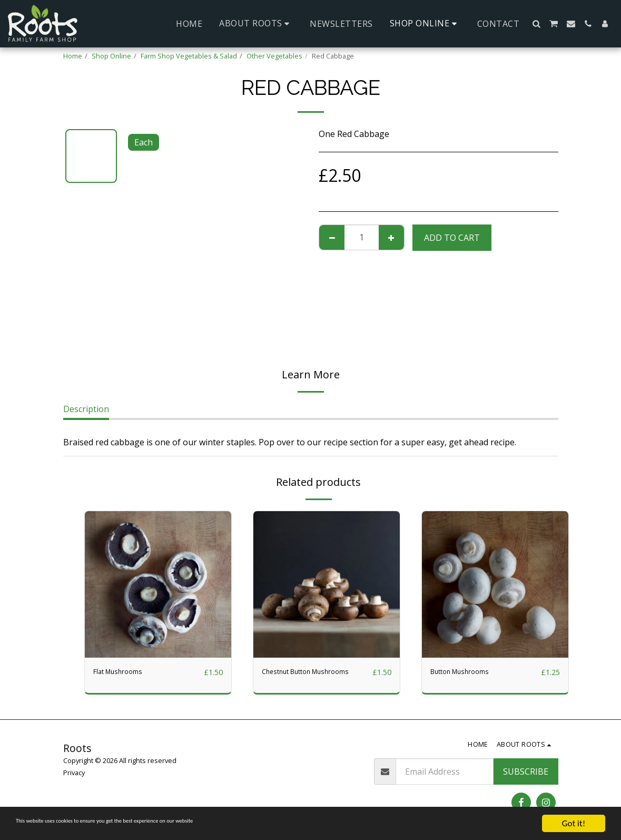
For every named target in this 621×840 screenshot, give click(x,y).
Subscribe (526, 771)
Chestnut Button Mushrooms (295, 679)
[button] (256, 23)
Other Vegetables (274, 56)
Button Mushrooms (470, 672)
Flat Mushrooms (126, 672)
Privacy (74, 773)
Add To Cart (452, 238)
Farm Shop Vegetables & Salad (189, 56)
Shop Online (111, 56)
